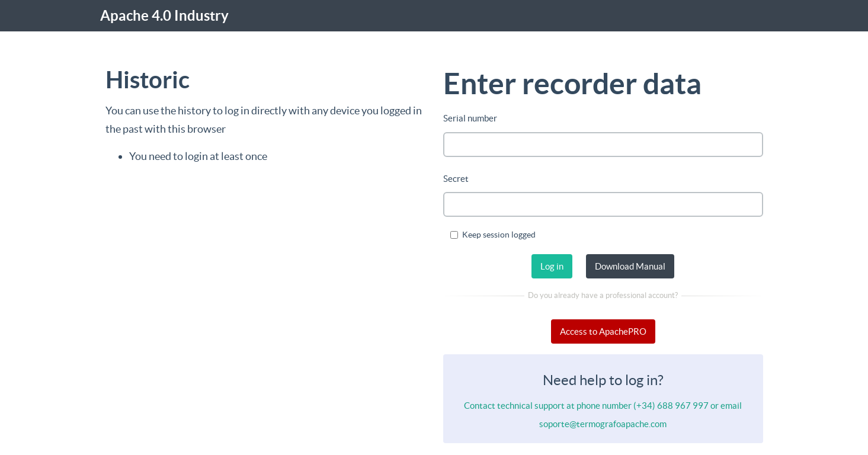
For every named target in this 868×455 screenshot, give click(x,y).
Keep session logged (493, 235)
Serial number (470, 118)
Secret (456, 179)
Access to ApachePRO (603, 331)
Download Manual (630, 266)
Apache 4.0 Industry (164, 16)
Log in (552, 266)
